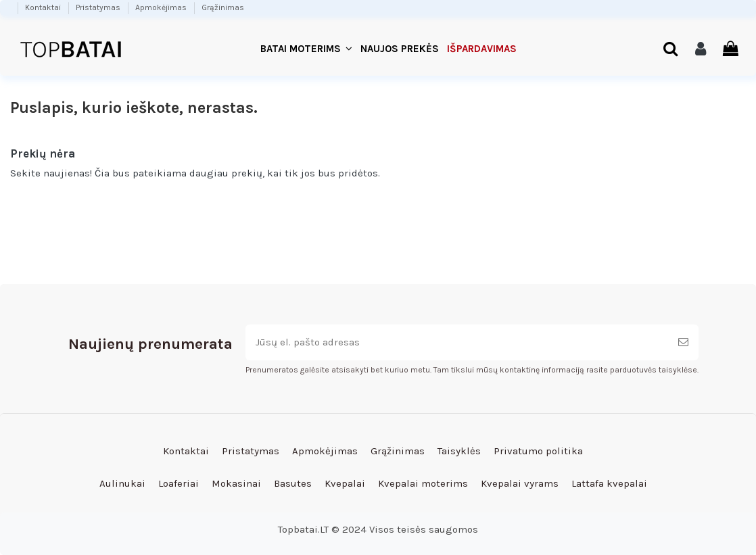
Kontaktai (44, 7)
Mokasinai (236, 483)
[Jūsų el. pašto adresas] (457, 342)
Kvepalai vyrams (520, 483)
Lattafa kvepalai (609, 483)
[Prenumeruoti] (683, 342)
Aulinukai (122, 483)
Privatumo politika (538, 451)
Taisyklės (459, 451)
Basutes (293, 483)
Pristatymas (99, 7)
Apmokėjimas (162, 7)
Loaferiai (179, 483)
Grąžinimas (223, 7)
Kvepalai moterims (423, 483)
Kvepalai (345, 483)
